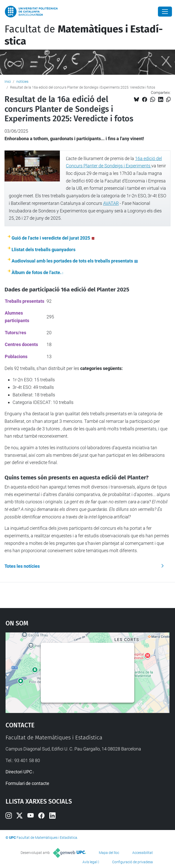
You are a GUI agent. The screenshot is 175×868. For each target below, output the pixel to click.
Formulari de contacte (27, 783)
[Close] (165, 12)
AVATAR (111, 203)
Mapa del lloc (109, 853)
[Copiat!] (168, 100)
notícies (22, 82)
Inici (8, 82)
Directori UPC (19, 772)
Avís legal (90, 862)
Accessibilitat (143, 853)
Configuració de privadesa (133, 862)
